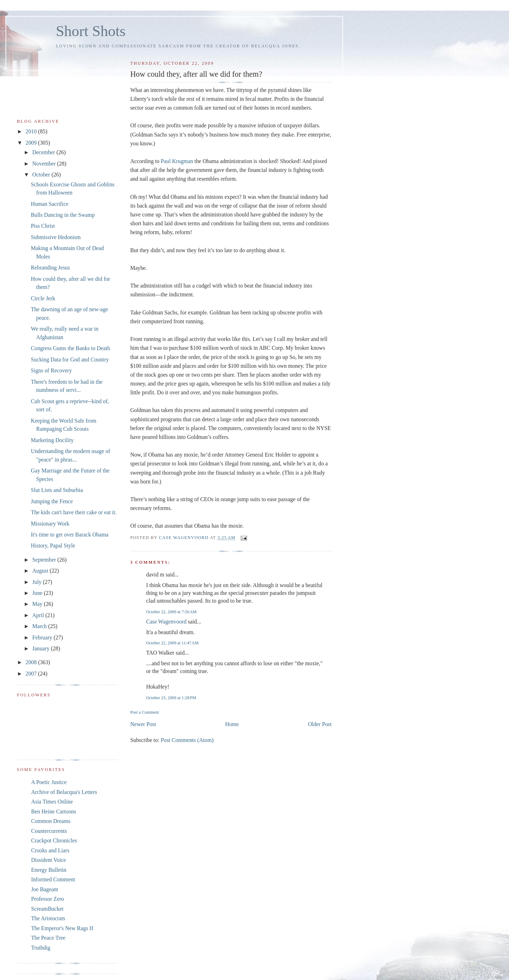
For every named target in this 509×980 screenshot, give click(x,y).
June (38, 593)
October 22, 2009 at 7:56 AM (171, 612)
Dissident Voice (49, 860)
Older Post (320, 724)
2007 (32, 674)
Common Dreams (51, 821)
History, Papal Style (53, 546)
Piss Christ (43, 226)
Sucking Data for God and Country (70, 359)
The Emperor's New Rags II (62, 928)
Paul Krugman (177, 161)
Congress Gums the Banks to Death (70, 348)
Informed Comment (53, 879)
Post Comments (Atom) (187, 740)
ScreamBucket (47, 909)
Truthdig (41, 948)
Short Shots (91, 31)
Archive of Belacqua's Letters (64, 792)
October (42, 175)
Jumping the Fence (52, 501)
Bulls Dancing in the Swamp (63, 215)
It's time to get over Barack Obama (69, 535)
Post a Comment (144, 712)
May (38, 604)
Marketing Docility (52, 440)
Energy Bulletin (49, 870)
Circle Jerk (43, 298)
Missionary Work (50, 524)
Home (232, 724)
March (40, 626)
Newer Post (143, 724)
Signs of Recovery (51, 370)
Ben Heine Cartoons (54, 811)
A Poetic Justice (49, 782)
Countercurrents (49, 831)
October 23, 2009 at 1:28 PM (171, 698)
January (42, 648)
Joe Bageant (45, 889)
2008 (32, 662)
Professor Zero (48, 899)
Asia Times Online (52, 802)
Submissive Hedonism (56, 237)
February (43, 637)
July (37, 582)
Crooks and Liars (50, 850)
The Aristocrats (48, 918)
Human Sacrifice (49, 204)
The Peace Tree (48, 938)
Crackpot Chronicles (54, 840)
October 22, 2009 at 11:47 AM (172, 643)
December (44, 152)
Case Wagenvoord (166, 622)
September (45, 560)
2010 (32, 131)
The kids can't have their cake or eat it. (74, 512)
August (41, 571)
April (39, 615)
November (45, 164)
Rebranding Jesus (50, 268)
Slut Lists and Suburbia (57, 490)
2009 (32, 143)
